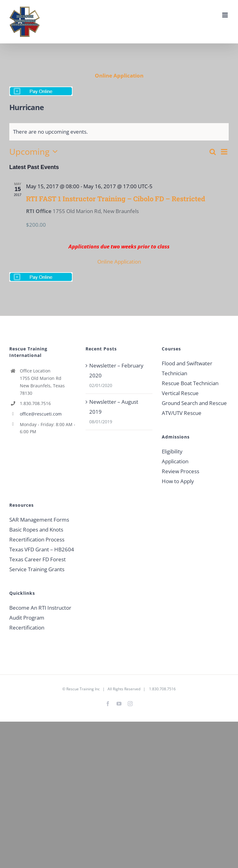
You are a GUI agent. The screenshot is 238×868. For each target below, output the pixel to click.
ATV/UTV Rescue (182, 413)
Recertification (27, 628)
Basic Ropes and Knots (36, 530)
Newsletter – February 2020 (116, 370)
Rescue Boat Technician (190, 383)
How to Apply (178, 481)
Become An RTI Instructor (40, 608)
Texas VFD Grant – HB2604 (42, 549)
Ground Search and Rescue (194, 403)
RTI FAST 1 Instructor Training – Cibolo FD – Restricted (116, 199)
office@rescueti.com (41, 414)
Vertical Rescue (180, 393)
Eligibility (172, 451)
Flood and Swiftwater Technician (187, 368)
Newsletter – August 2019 (114, 407)
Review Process (181, 471)
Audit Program (27, 618)
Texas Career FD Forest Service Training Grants (37, 564)
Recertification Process (37, 539)
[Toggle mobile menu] (225, 15)
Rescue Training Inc (83, 689)
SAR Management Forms (39, 520)
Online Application (119, 76)
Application (175, 461)
